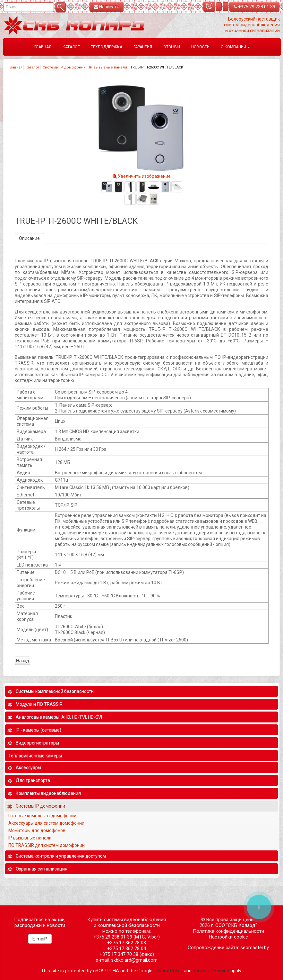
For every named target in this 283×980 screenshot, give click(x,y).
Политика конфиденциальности (228, 931)
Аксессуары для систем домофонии (46, 823)
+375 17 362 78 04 (127, 948)
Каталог (33, 67)
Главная (15, 67)
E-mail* (40, 939)
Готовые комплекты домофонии (42, 816)
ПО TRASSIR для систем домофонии (47, 845)
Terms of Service (211, 971)
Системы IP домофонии (64, 67)
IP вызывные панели (108, 67)
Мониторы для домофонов (37, 830)
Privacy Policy (168, 971)
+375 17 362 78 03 (127, 943)
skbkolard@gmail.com (134, 960)
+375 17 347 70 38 (119, 954)
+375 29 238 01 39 (254, 7)
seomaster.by (255, 948)
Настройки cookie (228, 937)
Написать (107, 7)
